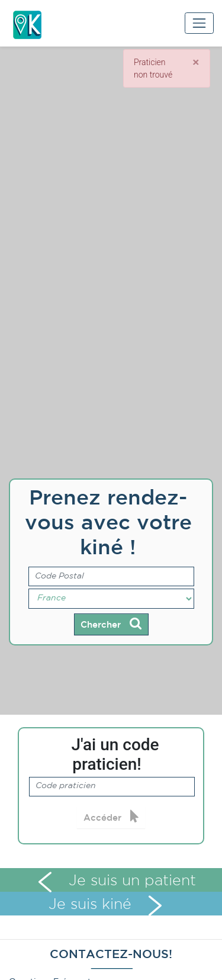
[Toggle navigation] (199, 23)
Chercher (111, 624)
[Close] (196, 62)
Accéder (111, 817)
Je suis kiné (105, 905)
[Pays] (111, 599)
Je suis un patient (117, 881)
